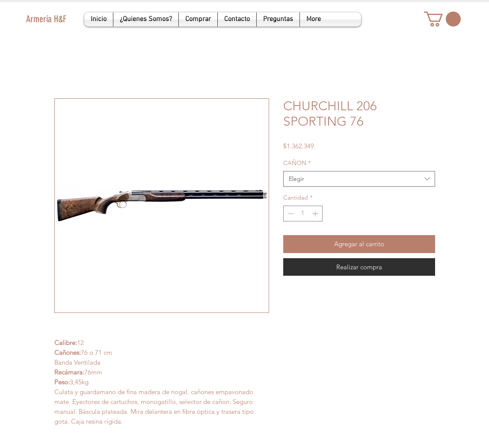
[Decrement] (290, 214)
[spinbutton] (303, 214)
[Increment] (316, 214)
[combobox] (359, 179)
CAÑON (297, 163)
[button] (442, 19)
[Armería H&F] (69, 19)
